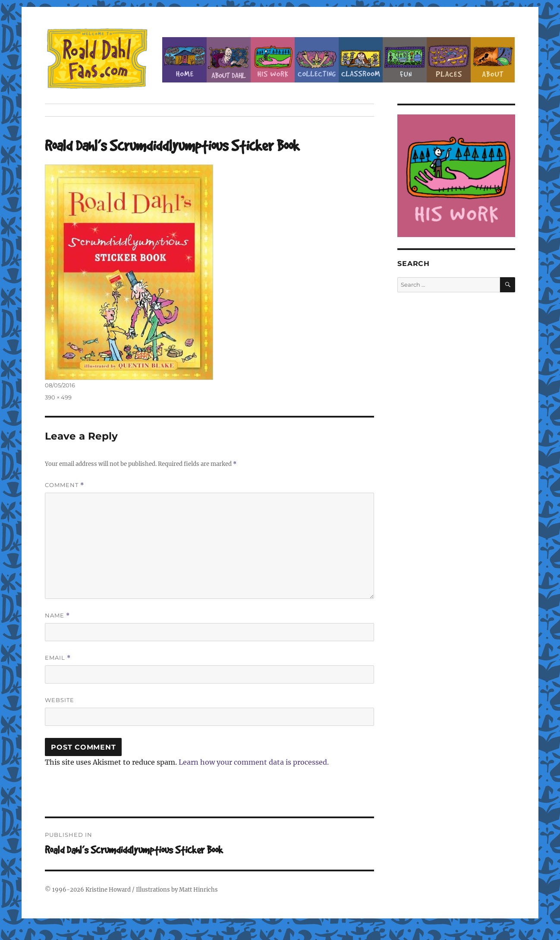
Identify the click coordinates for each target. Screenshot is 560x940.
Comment (64, 485)
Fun (405, 60)
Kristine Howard (108, 890)
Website (60, 700)
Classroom (361, 60)
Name (57, 616)
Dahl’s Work (273, 60)
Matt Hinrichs (198, 890)
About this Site (493, 60)
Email (58, 658)
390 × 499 (58, 397)
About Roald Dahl (229, 60)
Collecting (317, 60)
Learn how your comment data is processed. (254, 762)
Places (449, 60)
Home (184, 60)
